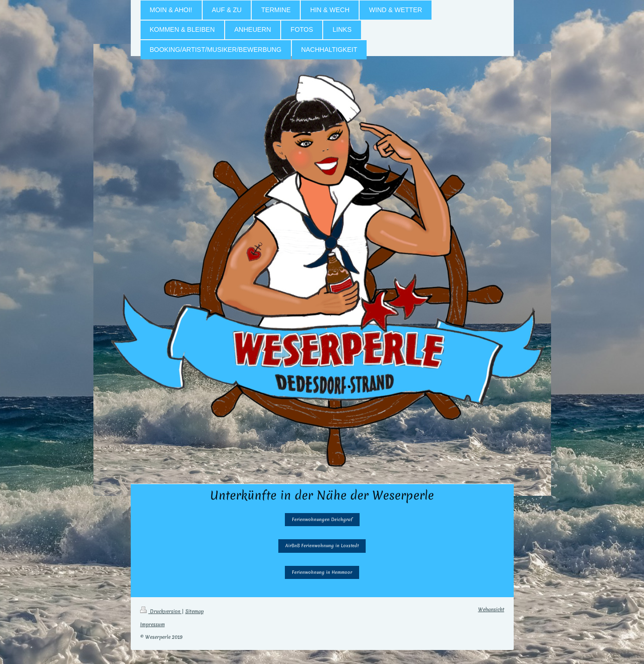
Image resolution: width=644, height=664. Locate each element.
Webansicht (491, 609)
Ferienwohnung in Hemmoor (322, 572)
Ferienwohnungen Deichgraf (322, 519)
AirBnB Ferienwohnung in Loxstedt (322, 546)
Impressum (152, 624)
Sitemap (195, 611)
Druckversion (161, 611)
